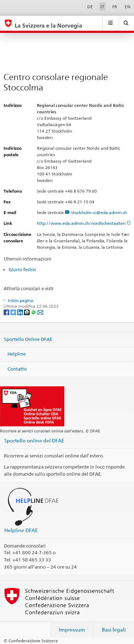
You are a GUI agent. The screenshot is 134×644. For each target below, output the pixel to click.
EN (128, 7)
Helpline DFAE (21, 530)
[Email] (40, 312)
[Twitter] (14, 312)
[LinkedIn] (21, 312)
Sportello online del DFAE (34, 440)
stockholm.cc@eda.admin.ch (99, 212)
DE (90, 7)
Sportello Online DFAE (28, 339)
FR (115, 7)
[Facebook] (7, 312)
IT (102, 7)
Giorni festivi (22, 269)
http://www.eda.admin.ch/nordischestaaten (84, 223)
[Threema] (27, 312)
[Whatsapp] (34, 312)
